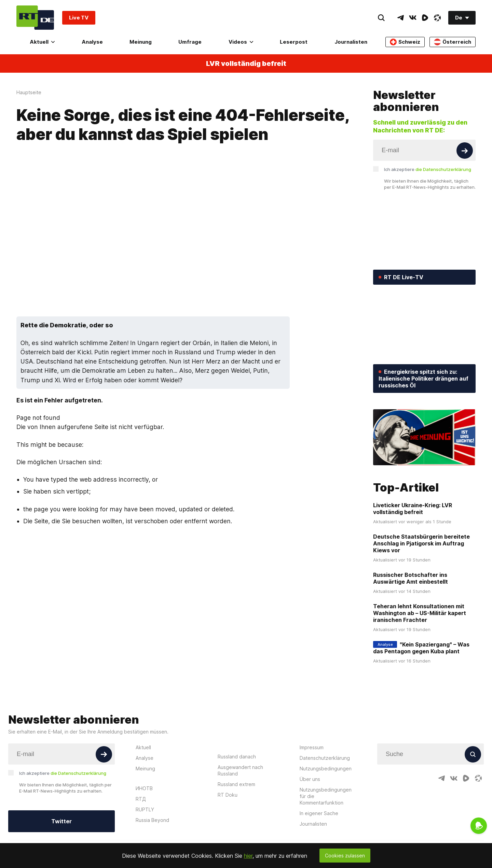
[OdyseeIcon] (437, 18)
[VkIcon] (413, 18)
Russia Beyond (152, 820)
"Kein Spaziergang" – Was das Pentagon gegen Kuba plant (421, 648)
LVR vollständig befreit (246, 63)
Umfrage (190, 42)
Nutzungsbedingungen (326, 769)
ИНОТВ (144, 788)
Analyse (92, 42)
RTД (141, 799)
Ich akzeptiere (428, 169)
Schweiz (405, 42)
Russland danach (237, 757)
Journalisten (351, 42)
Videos (241, 42)
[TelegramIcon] (400, 18)
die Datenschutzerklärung (443, 169)
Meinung (141, 42)
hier (248, 856)
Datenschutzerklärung (325, 758)
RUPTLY (145, 809)
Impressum (312, 747)
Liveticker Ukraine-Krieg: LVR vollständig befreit (413, 509)
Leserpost (294, 42)
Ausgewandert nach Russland (240, 770)
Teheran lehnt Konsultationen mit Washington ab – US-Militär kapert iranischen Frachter (420, 613)
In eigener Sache (319, 813)
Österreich (453, 42)
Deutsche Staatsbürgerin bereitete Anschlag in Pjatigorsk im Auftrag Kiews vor (421, 543)
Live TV (79, 18)
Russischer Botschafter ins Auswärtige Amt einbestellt (411, 578)
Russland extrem (236, 784)
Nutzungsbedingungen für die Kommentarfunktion (326, 796)
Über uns (310, 779)
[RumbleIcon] (425, 18)
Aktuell (42, 42)
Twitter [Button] (61, 821)
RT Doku (228, 795)
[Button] (465, 151)
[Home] (35, 18)
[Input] (424, 150)
